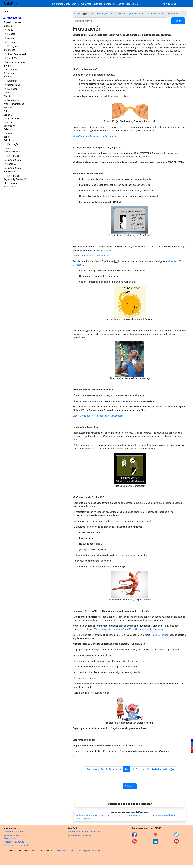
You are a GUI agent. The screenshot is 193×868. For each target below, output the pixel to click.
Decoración (9, 126)
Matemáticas (14, 100)
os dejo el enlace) (160, 635)
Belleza (7, 129)
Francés (11, 34)
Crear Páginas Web (17, 54)
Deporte (8, 115)
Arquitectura (10, 187)
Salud (6, 111)
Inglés (10, 30)
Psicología (9, 140)
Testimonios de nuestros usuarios (85, 832)
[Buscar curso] (120, 21)
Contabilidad (14, 85)
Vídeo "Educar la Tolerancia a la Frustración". (95, 136)
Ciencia (7, 96)
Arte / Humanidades (14, 104)
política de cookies (94, 851)
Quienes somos (11, 835)
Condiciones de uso (60, 851)
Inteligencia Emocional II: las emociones (144, 14)
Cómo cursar (84, 4)
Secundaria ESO (12, 152)
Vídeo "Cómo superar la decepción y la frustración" (98, 416)
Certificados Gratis (102, 4)
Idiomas (8, 26)
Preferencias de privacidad (17, 845)
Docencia (8, 122)
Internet (7, 66)
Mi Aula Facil (169, 4)
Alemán (11, 38)
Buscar (178, 21)
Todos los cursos (12, 22)
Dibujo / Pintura (11, 118)
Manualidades (11, 69)
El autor (130, 786)
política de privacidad (77, 851)
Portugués (13, 46)
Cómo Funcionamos (14, 832)
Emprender (13, 81)
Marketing (12, 89)
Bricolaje (8, 133)
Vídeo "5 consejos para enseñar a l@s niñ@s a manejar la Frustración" (129, 629)
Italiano (11, 42)
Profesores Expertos (14, 842)
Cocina (7, 93)
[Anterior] (111, 769)
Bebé (6, 137)
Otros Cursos (10, 183)
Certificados (10, 838)
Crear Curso (132, 4)
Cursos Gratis (12, 18)
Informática (9, 50)
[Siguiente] (153, 769)
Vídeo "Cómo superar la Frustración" (91, 256)
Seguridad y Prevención (15, 179)
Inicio (6, 12)
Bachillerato (10, 172)
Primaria (8, 148)
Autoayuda (9, 73)
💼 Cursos (88, 14)
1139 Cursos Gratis (60, 4)
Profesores (119, 4)
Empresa (8, 77)
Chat (74, 4)
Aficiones (8, 108)
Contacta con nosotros (79, 835)
